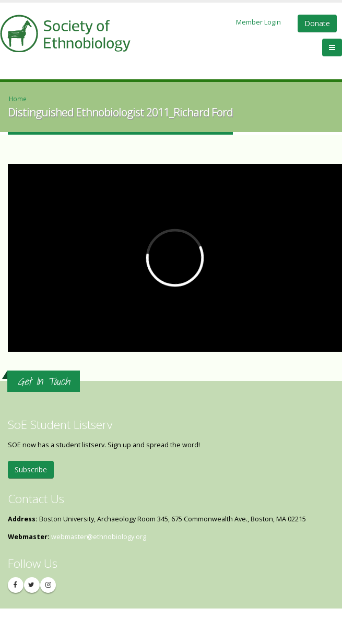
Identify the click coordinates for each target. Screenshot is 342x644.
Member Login (258, 22)
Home (18, 99)
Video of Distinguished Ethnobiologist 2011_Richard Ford (175, 258)
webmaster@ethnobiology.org (99, 537)
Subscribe (31, 469)
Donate (317, 23)
